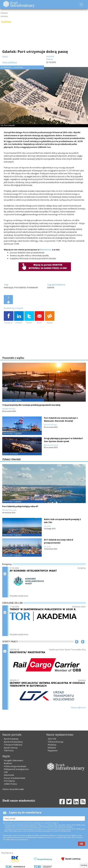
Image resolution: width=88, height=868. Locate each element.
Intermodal (9, 775)
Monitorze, (46, 250)
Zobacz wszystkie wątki (13, 789)
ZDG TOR (52, 739)
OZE (6, 772)
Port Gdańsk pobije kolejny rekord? (20, 506)
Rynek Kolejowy (11, 739)
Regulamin (53, 751)
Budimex (8, 763)
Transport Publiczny (13, 745)
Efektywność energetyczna (16, 769)
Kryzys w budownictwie (15, 778)
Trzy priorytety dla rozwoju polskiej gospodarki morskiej (31, 405)
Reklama (52, 748)
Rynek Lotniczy (11, 748)
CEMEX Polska (10, 784)
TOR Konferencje (56, 742)
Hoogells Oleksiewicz (14, 760)
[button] (77, 646)
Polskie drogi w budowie (15, 766)
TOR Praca (9, 751)
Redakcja (52, 745)
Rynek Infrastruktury (13, 742)
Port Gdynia (9, 781)
